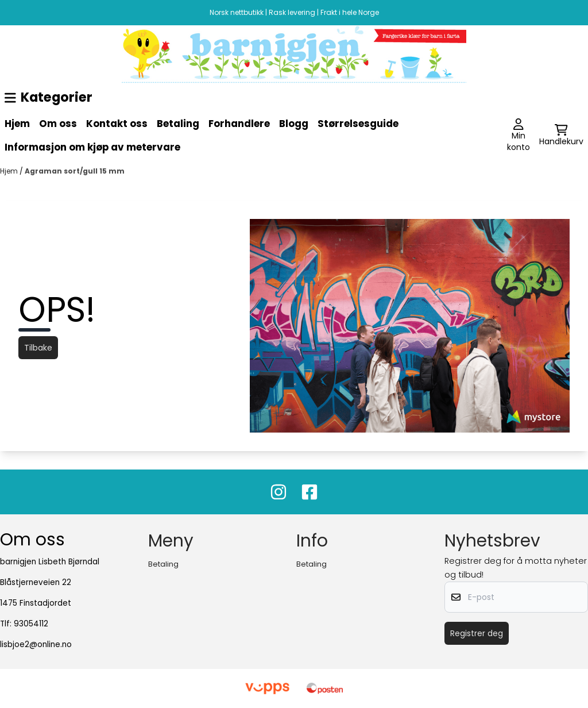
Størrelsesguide (358, 124)
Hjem (17, 124)
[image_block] (294, 54)
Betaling (178, 124)
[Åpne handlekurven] (561, 136)
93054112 (31, 624)
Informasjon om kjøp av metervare (92, 147)
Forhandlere (239, 124)
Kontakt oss (117, 124)
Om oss (58, 124)
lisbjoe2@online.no (36, 644)
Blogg (294, 124)
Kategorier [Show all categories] (49, 97)
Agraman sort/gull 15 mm (75, 171)
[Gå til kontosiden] (519, 136)
